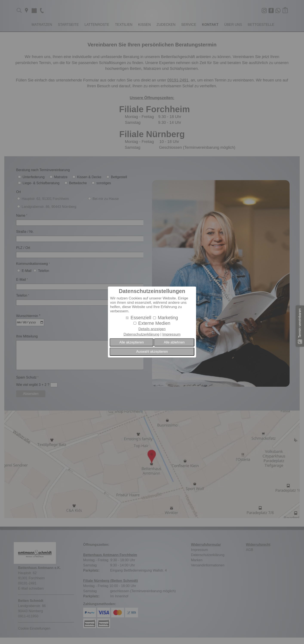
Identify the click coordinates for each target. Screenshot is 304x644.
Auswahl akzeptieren (152, 352)
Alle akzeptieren (132, 342)
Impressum (171, 334)
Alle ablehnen (174, 342)
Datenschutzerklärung (141, 334)
